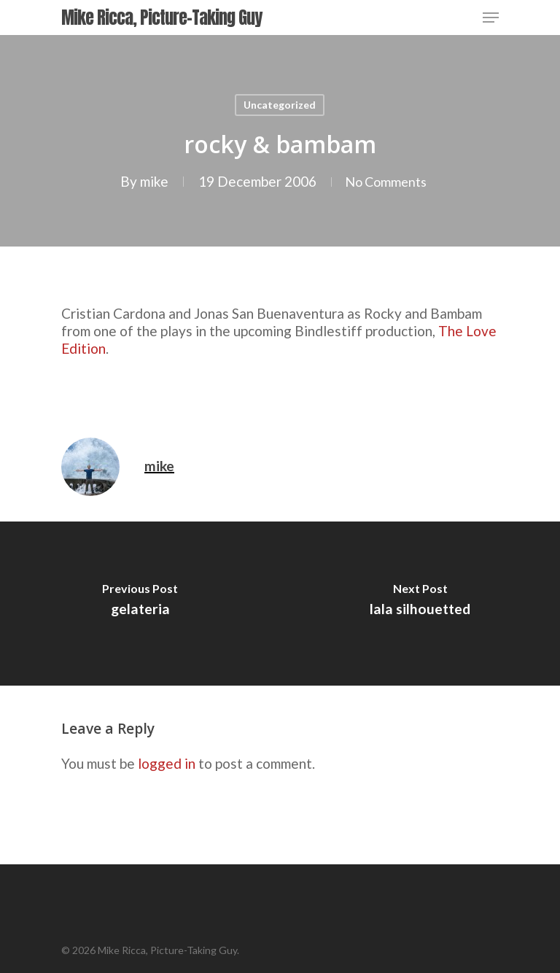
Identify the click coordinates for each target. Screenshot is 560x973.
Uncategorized (280, 105)
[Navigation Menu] (491, 18)
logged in (167, 763)
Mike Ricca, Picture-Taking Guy (162, 18)
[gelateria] (140, 604)
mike (150, 181)
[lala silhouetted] (420, 604)
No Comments (386, 181)
